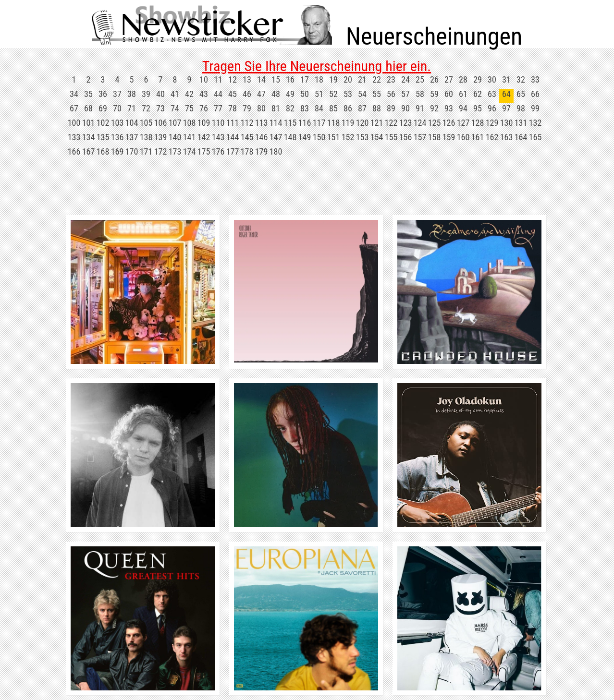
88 (377, 108)
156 (406, 137)
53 (348, 94)
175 (204, 151)
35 (88, 94)
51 (319, 94)
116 (305, 123)
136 (117, 137)
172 (161, 151)
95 (478, 108)
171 (146, 151)
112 (247, 123)
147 (276, 137)
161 (478, 137)
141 (190, 137)
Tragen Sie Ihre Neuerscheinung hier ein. (317, 66)
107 (175, 123)
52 (333, 94)
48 (276, 94)
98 (521, 108)
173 (175, 151)
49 (290, 94)
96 (492, 108)
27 (449, 79)
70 (117, 108)
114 (276, 123)
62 (478, 94)
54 (362, 94)
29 (478, 79)
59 (434, 94)
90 (405, 108)
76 (204, 108)
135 (103, 137)
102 (103, 123)
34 (74, 94)
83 (305, 108)
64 (506, 94)
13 (247, 79)
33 (535, 79)
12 (233, 79)
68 (88, 108)
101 (89, 123)
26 (434, 79)
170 (132, 151)
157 (420, 137)
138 (146, 137)
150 (319, 137)
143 (218, 137)
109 (204, 123)
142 (204, 137)
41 (175, 94)
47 (261, 94)
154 (377, 137)
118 (334, 123)
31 (506, 79)
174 (190, 151)
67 (74, 108)
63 (492, 94)
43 (204, 94)
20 (348, 79)
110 (218, 123)
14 (261, 79)
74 (175, 108)
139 (161, 137)
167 (89, 151)
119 (348, 123)
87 (362, 108)
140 (175, 137)
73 (160, 108)
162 (492, 137)
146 (262, 137)
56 (391, 94)
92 (434, 108)
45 (233, 94)
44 (218, 94)
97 (506, 108)
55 (377, 94)
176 (218, 151)
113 (262, 123)
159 (449, 137)
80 (261, 108)
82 (290, 108)
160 (463, 137)
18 (319, 79)
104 (132, 123)
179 (262, 151)
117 (319, 123)
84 (319, 108)
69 (103, 108)
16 (290, 79)
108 (190, 123)
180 (276, 151)
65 (521, 94)
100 (74, 123)
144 (233, 137)
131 (521, 123)
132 (535, 123)
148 (290, 137)
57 (405, 94)
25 (420, 79)
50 (305, 94)
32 (521, 79)
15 (276, 79)
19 (333, 79)
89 (391, 108)
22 (377, 79)
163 (507, 137)
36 (103, 94)
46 (247, 94)
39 (146, 94)
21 (362, 79)
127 (463, 123)
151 (334, 137)
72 (146, 108)
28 (463, 79)
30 (492, 79)
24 (405, 79)
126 (449, 123)
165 (535, 137)
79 (247, 108)
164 (521, 137)
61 (463, 94)
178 (247, 151)
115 (290, 123)
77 (218, 108)
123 (406, 123)
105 (146, 123)
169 (117, 151)
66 (535, 94)
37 (117, 94)
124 (420, 123)
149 (305, 137)
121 (377, 123)
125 (435, 123)
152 (348, 137)
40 (160, 94)
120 (362, 123)
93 (449, 108)
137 (132, 137)
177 (233, 151)
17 (305, 79)
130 (507, 123)
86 (348, 108)
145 (247, 137)
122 (391, 123)
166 (74, 151)
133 (74, 137)
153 (362, 137)
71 (132, 108)
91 (420, 108)
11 (218, 79)
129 (492, 123)
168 (103, 151)
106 (161, 123)
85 (333, 108)
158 (435, 137)
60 (449, 94)
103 (117, 123)
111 (233, 123)
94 (463, 108)
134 (89, 137)
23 (391, 79)
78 (233, 108)
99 (535, 108)
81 (276, 108)
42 (189, 94)
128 (478, 123)
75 (189, 108)
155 (391, 137)
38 (132, 94)
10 (204, 79)
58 (420, 94)
